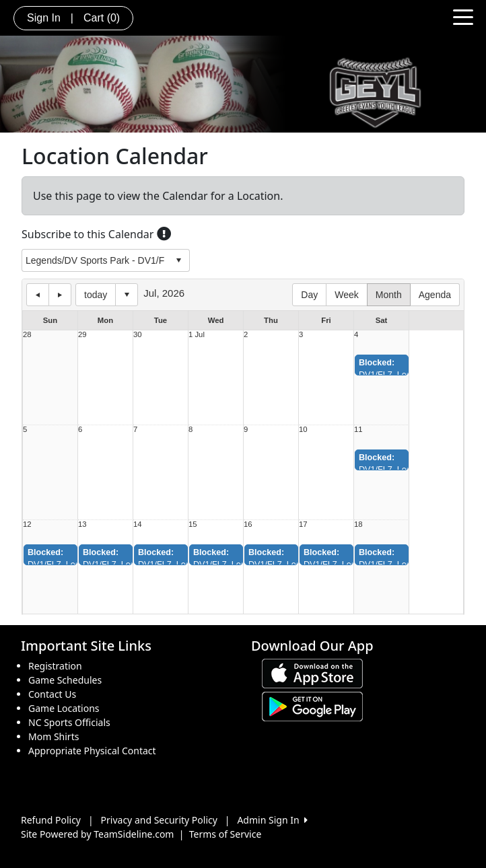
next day (60, 295)
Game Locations (64, 708)
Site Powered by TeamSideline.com (97, 834)
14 (138, 525)
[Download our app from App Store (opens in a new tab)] (312, 673)
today (96, 295)
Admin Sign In (272, 820)
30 (138, 335)
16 (248, 525)
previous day (38, 295)
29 (82, 335)
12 (27, 525)
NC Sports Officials (69, 722)
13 (82, 525)
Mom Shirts (54, 736)
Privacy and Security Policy (159, 820)
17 (303, 525)
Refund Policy (51, 820)
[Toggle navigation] (463, 16)
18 (358, 525)
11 (358, 430)
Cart (102, 18)
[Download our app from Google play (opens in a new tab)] (312, 706)
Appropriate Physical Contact (92, 751)
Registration (55, 666)
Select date (127, 295)
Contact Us (52, 694)
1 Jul (197, 335)
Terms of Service (225, 834)
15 (193, 525)
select (178, 260)
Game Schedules (65, 680)
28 (27, 335)
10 (303, 430)
